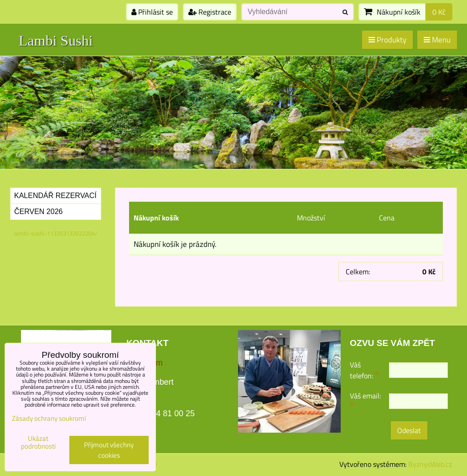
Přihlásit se (152, 12)
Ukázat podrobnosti (38, 442)
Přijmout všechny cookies (109, 450)
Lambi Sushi (56, 41)
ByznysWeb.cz (430, 464)
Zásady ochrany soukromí (49, 418)
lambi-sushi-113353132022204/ (56, 233)
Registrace (210, 12)
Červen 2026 (38, 212)
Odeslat (409, 430)
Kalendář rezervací (55, 196)
